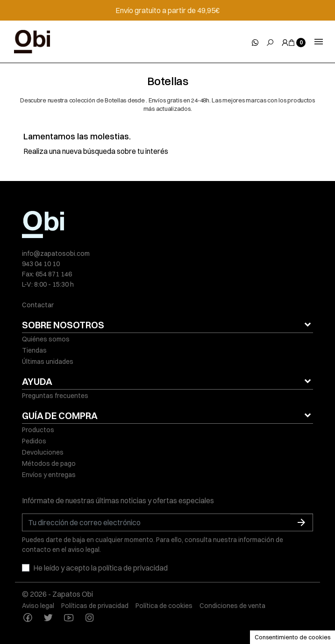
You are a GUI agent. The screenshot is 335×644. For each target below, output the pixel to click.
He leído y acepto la (100, 568)
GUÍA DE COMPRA (60, 416)
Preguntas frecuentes (55, 396)
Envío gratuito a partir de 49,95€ (167, 10)
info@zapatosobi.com (56, 253)
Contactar (38, 305)
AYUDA (37, 381)
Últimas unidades (48, 362)
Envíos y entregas (49, 475)
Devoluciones (43, 452)
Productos (38, 430)
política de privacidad (133, 568)
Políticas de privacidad (95, 606)
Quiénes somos (46, 339)
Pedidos (34, 441)
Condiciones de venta (232, 606)
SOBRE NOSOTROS (63, 325)
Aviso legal (38, 606)
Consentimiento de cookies (292, 637)
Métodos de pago (49, 463)
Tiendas (34, 350)
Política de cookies (164, 606)
